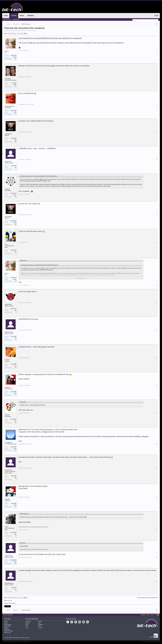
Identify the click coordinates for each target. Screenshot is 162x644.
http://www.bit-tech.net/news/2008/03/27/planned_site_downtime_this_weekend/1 (50, 38)
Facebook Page (8, 631)
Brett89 (7, 415)
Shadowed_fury (10, 106)
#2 (157, 77)
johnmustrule (9, 332)
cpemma (8, 189)
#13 (157, 385)
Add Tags (10, 601)
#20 (157, 581)
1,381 (15, 534)
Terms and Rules (147, 642)
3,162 (15, 366)
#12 (157, 358)
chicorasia (8, 161)
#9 (157, 285)
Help (148, 615)
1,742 (15, 252)
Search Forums (7, 19)
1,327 (15, 421)
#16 (157, 468)
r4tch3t (7, 360)
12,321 (15, 195)
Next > (26, 34)
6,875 (15, 449)
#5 (157, 160)
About (6, 623)
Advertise (7, 629)
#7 (157, 215)
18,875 (15, 57)
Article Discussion (16, 31)
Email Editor (8, 626)
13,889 (15, 85)
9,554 (15, 140)
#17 (157, 497)
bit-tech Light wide (8, 615)
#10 (157, 303)
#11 (157, 330)
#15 (157, 444)
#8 (157, 242)
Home (6, 16)
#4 (157, 132)
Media (22, 16)
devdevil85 (8, 304)
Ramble (7, 499)
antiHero (8, 387)
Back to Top (7, 633)
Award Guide (8, 625)
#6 (157, 194)
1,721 (15, 589)
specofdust (8, 134)
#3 (157, 104)
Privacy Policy (156, 642)
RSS (158, 615)
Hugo (7, 527)
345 (15, 338)
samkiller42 (9, 442)
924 (15, 311)
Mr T (6, 244)
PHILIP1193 (9, 470)
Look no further (25, 522)
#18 (157, 530)
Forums (14, 16)
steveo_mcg (9, 556)
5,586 (15, 505)
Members (31, 16)
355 (15, 478)
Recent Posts (16, 19)
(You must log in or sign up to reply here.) (147, 598)
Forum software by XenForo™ (17, 642)
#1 (157, 50)
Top (155, 615)
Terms (6, 628)
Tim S (28, 31)
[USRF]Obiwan (9, 583)
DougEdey (8, 79)
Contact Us (143, 615)
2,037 (15, 393)
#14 (157, 413)
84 (16, 168)
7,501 (15, 112)
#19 (157, 557)
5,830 (15, 562)
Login (156, 16)
